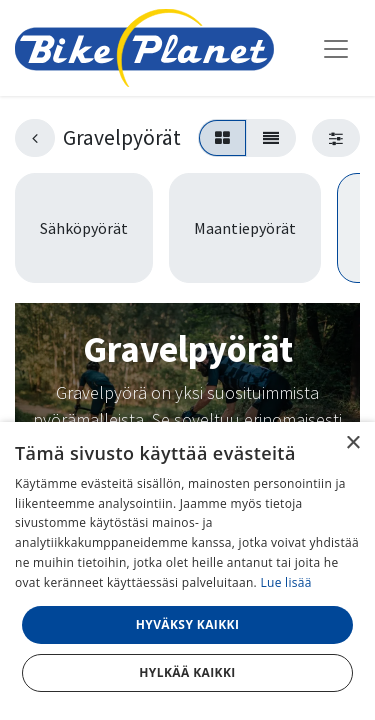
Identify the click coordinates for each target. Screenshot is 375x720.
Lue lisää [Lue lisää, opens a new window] (285, 582)
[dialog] (187, 571)
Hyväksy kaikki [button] (188, 624)
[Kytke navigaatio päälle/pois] (336, 48)
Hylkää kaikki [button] (187, 672)
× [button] (352, 443)
